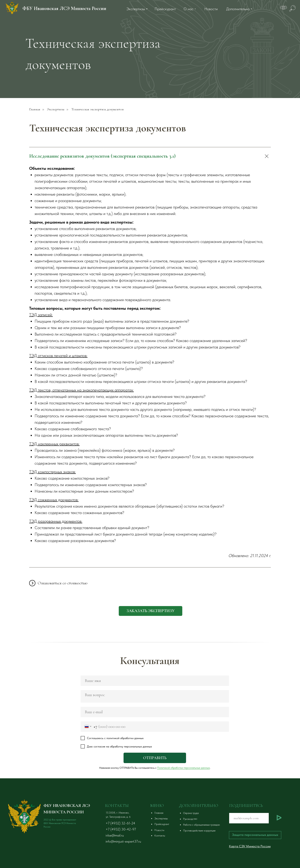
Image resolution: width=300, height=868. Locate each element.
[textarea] (155, 696)
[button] (151, 611)
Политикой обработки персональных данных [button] (183, 768)
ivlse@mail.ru (115, 835)
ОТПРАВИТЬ (155, 758)
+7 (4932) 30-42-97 (121, 829)
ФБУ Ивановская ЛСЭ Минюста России (64, 8)
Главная (35, 109)
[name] (155, 681)
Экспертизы (56, 109)
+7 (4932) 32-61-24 (120, 823)
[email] (155, 712)
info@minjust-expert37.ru (123, 841)
